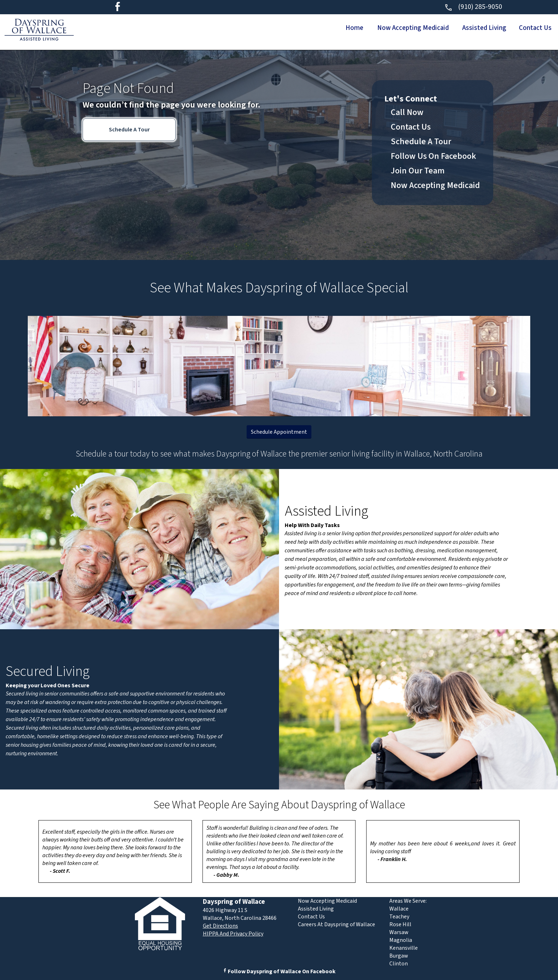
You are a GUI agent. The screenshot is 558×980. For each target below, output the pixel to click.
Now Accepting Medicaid (398, 28)
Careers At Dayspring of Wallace (336, 924)
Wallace (399, 909)
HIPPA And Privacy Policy (233, 934)
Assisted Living (476, 28)
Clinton (399, 964)
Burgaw (399, 956)
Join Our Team (418, 171)
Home (333, 28)
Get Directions (220, 926)
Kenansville (404, 948)
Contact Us (533, 28)
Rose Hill (400, 924)
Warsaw (399, 932)
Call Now (407, 112)
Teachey (399, 917)
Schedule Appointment (279, 432)
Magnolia (401, 940)
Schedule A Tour (129, 130)
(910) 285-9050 (473, 7)
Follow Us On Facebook (433, 156)
